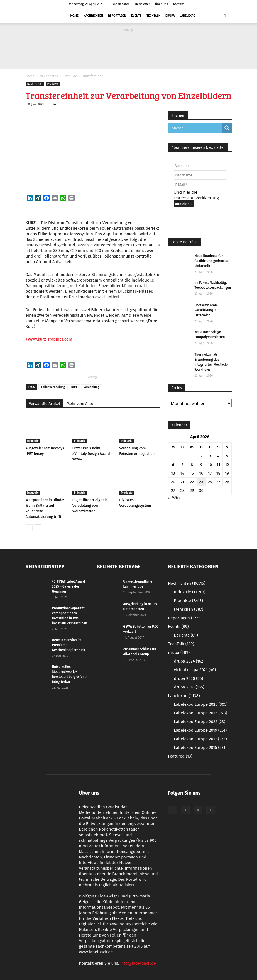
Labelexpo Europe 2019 (200, 730)
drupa (170, 16)
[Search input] (197, 128)
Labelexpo (188, 16)
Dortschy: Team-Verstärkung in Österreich (207, 310)
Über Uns (161, 4)
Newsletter (142, 4)
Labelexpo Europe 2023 (201, 713)
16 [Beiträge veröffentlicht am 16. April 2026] (201, 473)
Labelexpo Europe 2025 (201, 704)
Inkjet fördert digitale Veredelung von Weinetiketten (90, 505)
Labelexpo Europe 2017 (200, 739)
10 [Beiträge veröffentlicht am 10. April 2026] (210, 465)
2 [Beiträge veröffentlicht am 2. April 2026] (201, 456)
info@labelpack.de (138, 963)
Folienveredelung (53, 387)
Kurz (74, 387)
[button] (225, 16)
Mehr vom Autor (81, 404)
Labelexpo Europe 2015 (200, 748)
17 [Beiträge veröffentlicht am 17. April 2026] (210, 473)
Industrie (33, 441)
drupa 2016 (189, 687)
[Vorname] (200, 166)
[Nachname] (200, 175)
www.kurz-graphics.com (49, 339)
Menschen (189, 609)
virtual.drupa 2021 (195, 670)
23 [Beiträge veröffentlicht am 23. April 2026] (201, 482)
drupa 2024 (189, 661)
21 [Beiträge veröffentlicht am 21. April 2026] (183, 482)
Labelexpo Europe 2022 (200, 722)
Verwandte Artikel (45, 404)
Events (136, 16)
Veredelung (91, 387)
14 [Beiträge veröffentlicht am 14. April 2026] (182, 473)
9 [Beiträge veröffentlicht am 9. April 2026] (201, 465)
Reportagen (117, 16)
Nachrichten (93, 16)
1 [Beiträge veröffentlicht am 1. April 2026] (192, 456)
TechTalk (153, 16)
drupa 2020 (189, 678)
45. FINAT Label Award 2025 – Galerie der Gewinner (69, 586)
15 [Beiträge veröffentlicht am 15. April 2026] (192, 473)
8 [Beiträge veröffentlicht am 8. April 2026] (192, 465)
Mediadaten (122, 4)
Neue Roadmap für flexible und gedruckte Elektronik (212, 261)
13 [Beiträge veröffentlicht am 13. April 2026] (173, 473)
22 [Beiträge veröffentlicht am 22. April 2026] (192, 482)
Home (74, 16)
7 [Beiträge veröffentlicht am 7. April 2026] (183, 465)
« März (174, 498)
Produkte (70, 76)
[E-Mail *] (200, 185)
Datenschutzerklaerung (196, 198)
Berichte (186, 635)
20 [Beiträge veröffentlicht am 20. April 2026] (173, 482)
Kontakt (179, 4)
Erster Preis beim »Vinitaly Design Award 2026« (91, 454)
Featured (180, 756)
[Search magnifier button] (227, 128)
